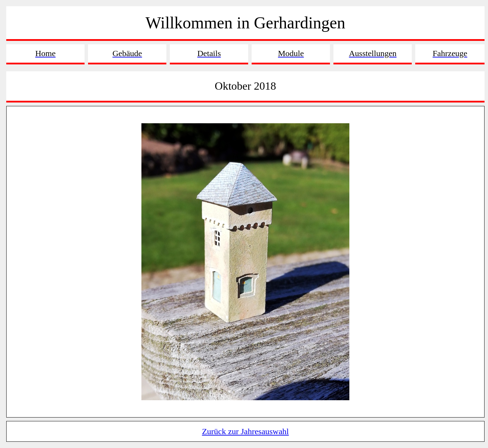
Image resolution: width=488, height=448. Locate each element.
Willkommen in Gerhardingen (246, 23)
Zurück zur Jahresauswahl (246, 431)
